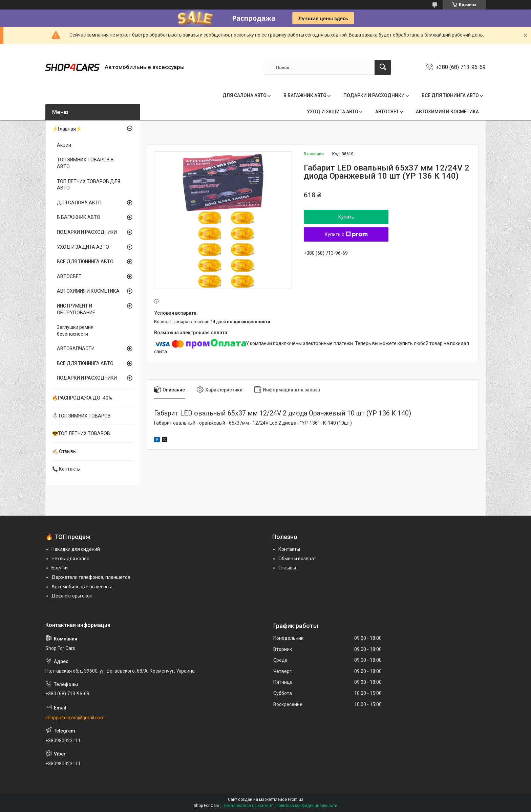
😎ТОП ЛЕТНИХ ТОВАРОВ (81, 433)
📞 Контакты (66, 469)
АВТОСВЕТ (387, 112)
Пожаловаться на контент (248, 806)
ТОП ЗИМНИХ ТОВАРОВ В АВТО (85, 163)
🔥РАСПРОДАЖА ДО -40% (82, 398)
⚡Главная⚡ (67, 129)
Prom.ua (296, 799)
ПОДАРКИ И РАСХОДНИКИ (374, 95)
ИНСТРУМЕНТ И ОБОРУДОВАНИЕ (76, 309)
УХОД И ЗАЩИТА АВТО (333, 112)
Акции (64, 145)
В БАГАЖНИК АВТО (305, 95)
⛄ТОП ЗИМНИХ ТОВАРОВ (81, 416)
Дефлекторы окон (72, 596)
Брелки (60, 568)
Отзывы (287, 568)
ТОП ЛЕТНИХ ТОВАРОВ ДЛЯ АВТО (89, 185)
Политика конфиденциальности (306, 806)
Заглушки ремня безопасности (75, 331)
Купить (346, 217)
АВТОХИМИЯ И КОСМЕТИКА (447, 112)
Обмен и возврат (297, 559)
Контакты (289, 549)
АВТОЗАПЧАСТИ (76, 348)
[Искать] (383, 67)
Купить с (346, 234)
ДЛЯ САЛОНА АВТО (245, 95)
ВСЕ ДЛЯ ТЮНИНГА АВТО (450, 95)
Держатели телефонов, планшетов (91, 577)
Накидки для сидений (76, 549)
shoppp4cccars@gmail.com (75, 718)
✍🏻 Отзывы (64, 451)
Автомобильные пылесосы (82, 587)
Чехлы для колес (70, 559)
